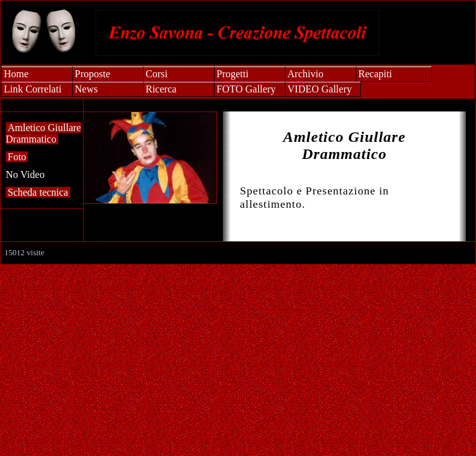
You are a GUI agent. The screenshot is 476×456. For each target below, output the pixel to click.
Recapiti (375, 74)
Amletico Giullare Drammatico (43, 133)
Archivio (305, 74)
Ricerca (161, 89)
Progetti (233, 74)
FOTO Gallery (246, 89)
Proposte (92, 74)
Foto (17, 157)
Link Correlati (33, 89)
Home (16, 74)
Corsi (157, 74)
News (86, 89)
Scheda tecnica (38, 192)
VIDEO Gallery (320, 89)
